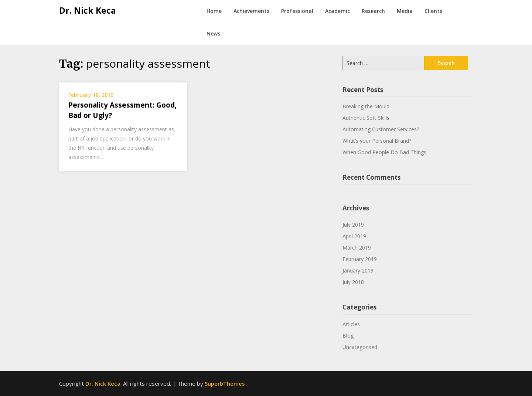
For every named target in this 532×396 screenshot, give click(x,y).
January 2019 (358, 270)
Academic (337, 11)
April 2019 (354, 236)
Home (214, 11)
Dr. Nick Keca (88, 10)
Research (373, 11)
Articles (351, 324)
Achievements (251, 11)
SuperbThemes (225, 383)
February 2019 (360, 259)
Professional (297, 11)
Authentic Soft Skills (366, 118)
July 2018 (353, 282)
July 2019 (353, 225)
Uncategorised (360, 347)
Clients (433, 11)
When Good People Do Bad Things (384, 152)
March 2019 (357, 248)
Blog (348, 336)
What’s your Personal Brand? (377, 141)
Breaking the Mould (366, 106)
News (213, 33)
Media (405, 11)
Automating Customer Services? (381, 129)
